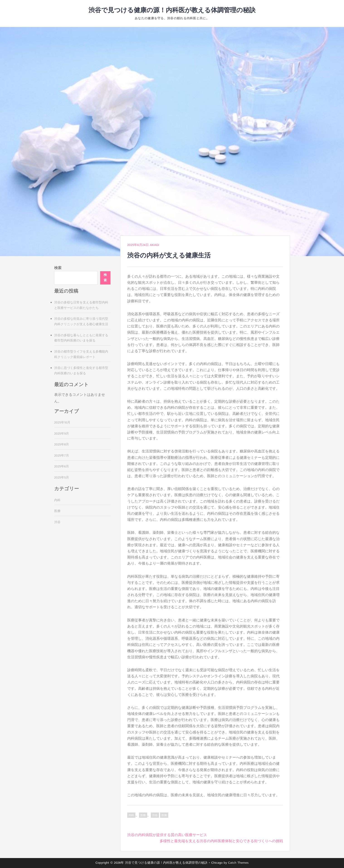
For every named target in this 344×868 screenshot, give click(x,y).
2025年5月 (62, 478)
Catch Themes (238, 863)
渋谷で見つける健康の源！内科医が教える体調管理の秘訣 (172, 10)
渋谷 (155, 815)
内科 (131, 815)
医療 (143, 815)
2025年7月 (62, 456)
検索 (58, 268)
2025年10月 (62, 423)
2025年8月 (62, 445)
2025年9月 (62, 434)
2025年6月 (62, 466)
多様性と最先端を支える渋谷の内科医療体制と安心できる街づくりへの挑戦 (221, 841)
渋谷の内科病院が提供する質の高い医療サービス (167, 835)
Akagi (155, 245)
